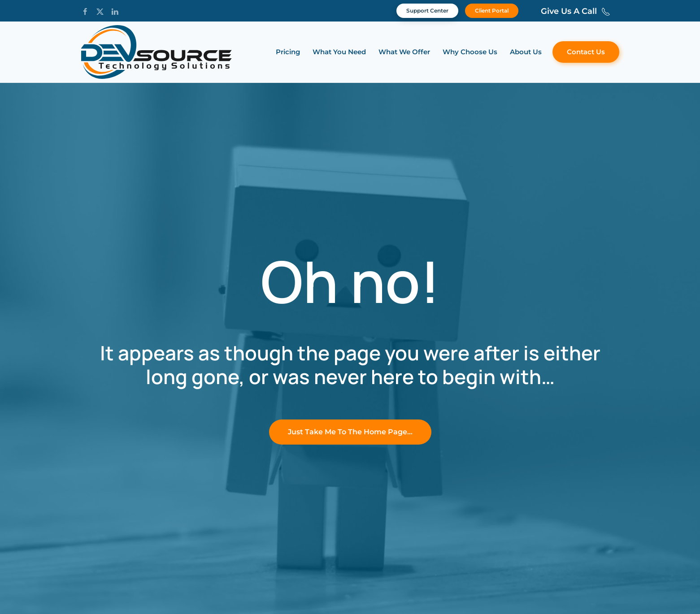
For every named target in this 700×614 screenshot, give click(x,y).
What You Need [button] (339, 52)
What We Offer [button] (404, 52)
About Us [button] (526, 52)
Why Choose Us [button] (470, 52)
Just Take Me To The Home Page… (350, 432)
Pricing (288, 52)
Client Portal (492, 11)
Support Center (427, 11)
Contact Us (586, 52)
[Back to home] (157, 52)
